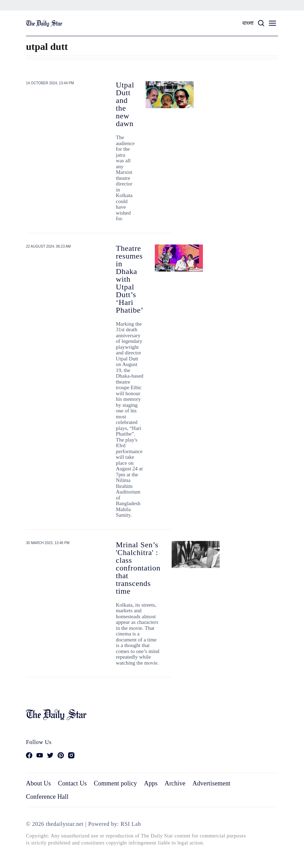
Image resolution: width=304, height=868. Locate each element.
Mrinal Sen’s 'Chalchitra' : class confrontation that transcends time (138, 568)
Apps (151, 783)
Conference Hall (47, 797)
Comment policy (115, 783)
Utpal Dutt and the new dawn (125, 104)
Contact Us (72, 783)
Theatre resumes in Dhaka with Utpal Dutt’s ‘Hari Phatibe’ (130, 279)
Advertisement (211, 783)
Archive (175, 783)
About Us (38, 783)
